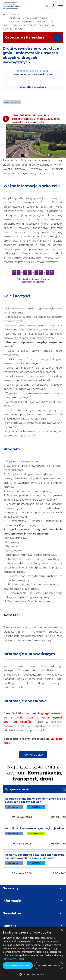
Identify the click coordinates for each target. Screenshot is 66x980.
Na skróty (11, 888)
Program (12, 449)
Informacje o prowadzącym (29, 654)
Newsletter (12, 913)
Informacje (12, 901)
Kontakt (9, 926)
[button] (33, 974)
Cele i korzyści (17, 296)
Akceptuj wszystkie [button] (18, 965)
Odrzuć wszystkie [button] (49, 965)
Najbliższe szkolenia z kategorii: (33, 773)
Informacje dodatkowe (25, 701)
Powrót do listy (33, 755)
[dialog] (33, 953)
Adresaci (12, 615)
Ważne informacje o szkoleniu (32, 186)
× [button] (62, 931)
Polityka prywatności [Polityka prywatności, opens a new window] (13, 959)
